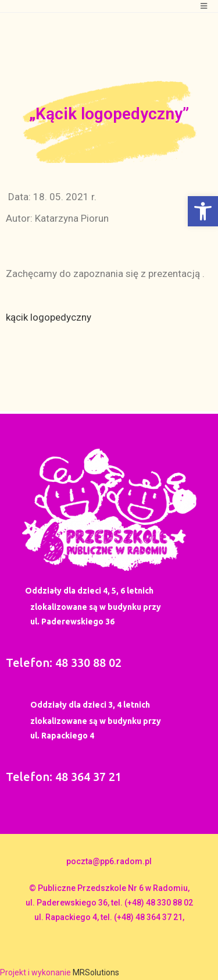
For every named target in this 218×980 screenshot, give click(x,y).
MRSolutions (96, 972)
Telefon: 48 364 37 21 (64, 777)
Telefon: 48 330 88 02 (64, 663)
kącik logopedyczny (49, 317)
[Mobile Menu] (204, 6)
